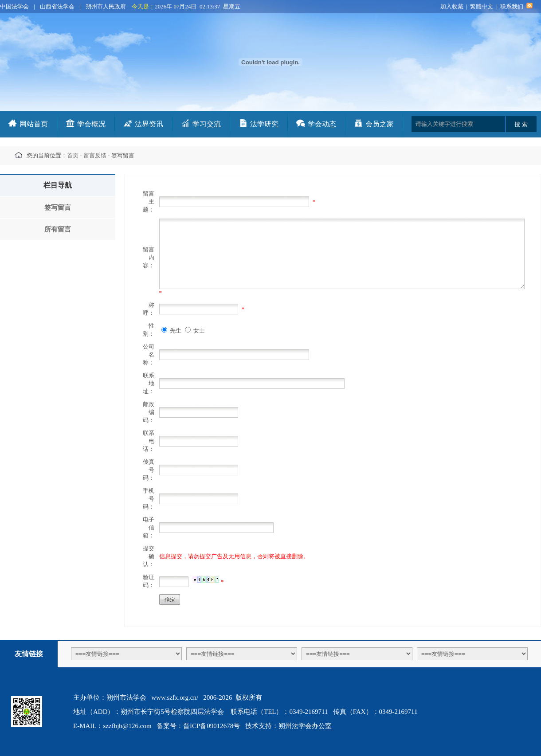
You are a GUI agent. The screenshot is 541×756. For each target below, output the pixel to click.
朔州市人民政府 (106, 6)
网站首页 (34, 124)
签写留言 (58, 208)
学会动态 (322, 124)
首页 (73, 155)
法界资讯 (149, 124)
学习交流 (207, 124)
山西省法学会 (57, 6)
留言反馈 (95, 155)
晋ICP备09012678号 (212, 726)
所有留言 (58, 229)
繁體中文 (482, 6)
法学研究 (264, 124)
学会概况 (91, 124)
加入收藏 (452, 6)
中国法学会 (14, 6)
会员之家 (380, 124)
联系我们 (512, 6)
